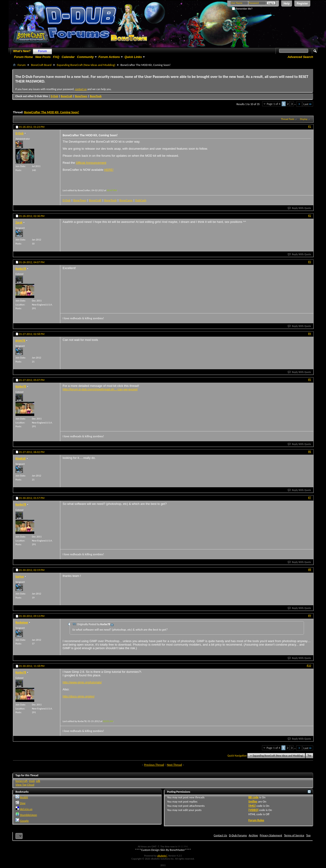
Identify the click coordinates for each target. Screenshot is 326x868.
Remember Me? (242, 9)
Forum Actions (109, 57)
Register (302, 4)
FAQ (56, 57)
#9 (310, 616)
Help (287, 4)
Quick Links (133, 57)
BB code (253, 797)
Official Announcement (91, 163)
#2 (310, 216)
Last (308, 104)
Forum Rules (256, 820)
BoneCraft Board (41, 65)
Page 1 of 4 (273, 104)
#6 (310, 452)
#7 (310, 498)
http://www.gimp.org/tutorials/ (82, 682)
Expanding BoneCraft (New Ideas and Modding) (86, 65)
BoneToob (96, 96)
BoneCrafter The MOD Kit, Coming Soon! (52, 112)
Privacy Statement (271, 835)
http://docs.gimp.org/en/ (79, 696)
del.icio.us (26, 809)
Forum (43, 51)
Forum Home (23, 57)
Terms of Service (294, 835)
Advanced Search (300, 57)
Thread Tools (288, 119)
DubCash (141, 200)
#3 (310, 262)
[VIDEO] (253, 810)
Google (24, 821)
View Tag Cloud (25, 785)
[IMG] (252, 806)
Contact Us (220, 835)
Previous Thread (154, 765)
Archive (253, 835)
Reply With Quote (299, 208)
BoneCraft (67, 96)
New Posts (43, 57)
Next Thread (174, 765)
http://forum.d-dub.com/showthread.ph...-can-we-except (100, 389)
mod (32, 781)
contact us (81, 89)
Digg (23, 803)
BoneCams (126, 200)
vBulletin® (162, 856)
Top (309, 756)
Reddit (24, 797)
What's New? (22, 51)
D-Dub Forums (238, 835)
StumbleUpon (28, 815)
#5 (310, 380)
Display (304, 119)
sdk (38, 781)
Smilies (253, 801)
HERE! (109, 170)
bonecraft (21, 781)
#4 (310, 334)
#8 (310, 570)
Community (85, 57)
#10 (309, 666)
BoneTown (81, 96)
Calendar (68, 57)
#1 (310, 126)
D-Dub (54, 96)
